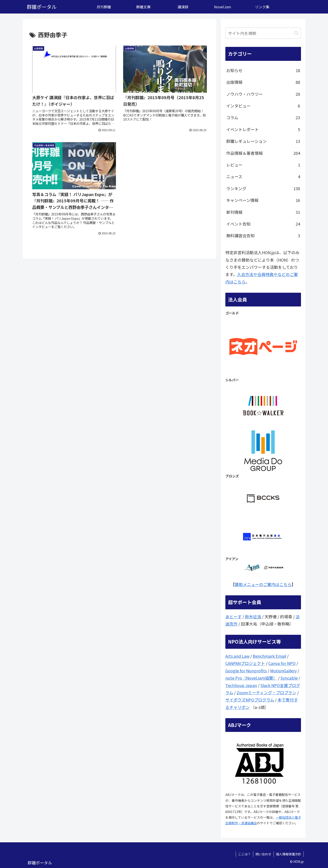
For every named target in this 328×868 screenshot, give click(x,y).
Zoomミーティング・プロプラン (266, 692)
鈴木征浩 (253, 617)
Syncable (289, 678)
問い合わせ (263, 854)
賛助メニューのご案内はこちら (263, 584)
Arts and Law (237, 656)
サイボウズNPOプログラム (250, 700)
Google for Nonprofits (246, 671)
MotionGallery (283, 671)
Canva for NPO (282, 663)
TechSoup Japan (241, 685)
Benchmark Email (269, 656)
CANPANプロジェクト (245, 663)
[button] (296, 33)
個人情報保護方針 (289, 854)
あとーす (233, 617)
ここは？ (244, 854)
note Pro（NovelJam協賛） (251, 678)
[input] (263, 33)
